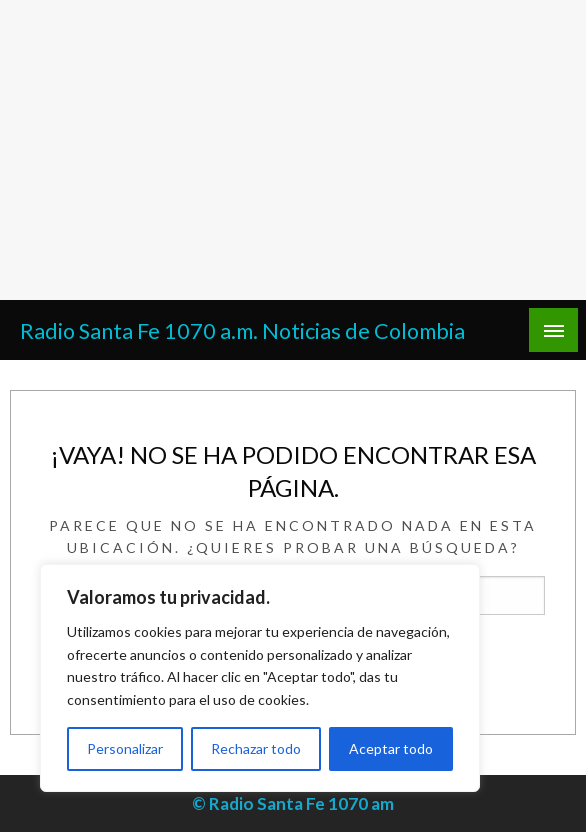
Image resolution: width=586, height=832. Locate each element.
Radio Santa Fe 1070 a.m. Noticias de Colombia (242, 331)
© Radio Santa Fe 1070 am (293, 803)
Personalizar (125, 748)
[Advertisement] (293, 150)
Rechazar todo (256, 748)
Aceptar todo (391, 748)
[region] (260, 678)
